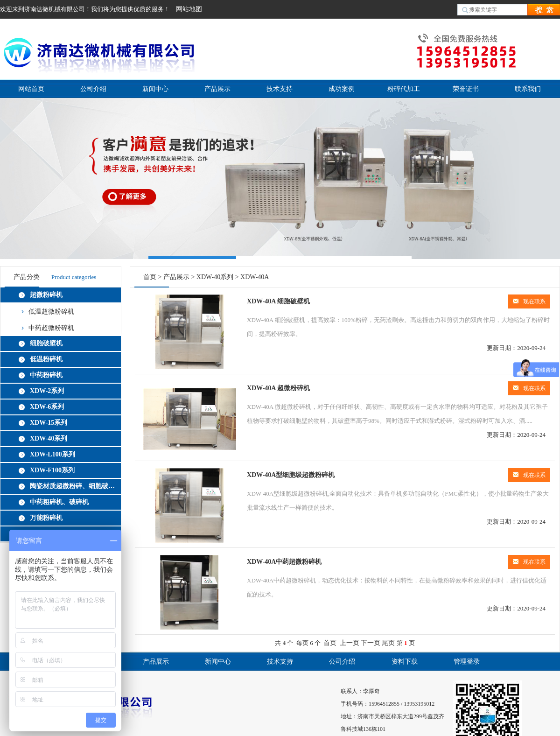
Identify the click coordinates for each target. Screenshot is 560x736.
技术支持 (280, 89)
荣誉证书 (466, 89)
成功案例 (342, 89)
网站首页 (31, 89)
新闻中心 (155, 89)
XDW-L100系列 (52, 454)
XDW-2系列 (47, 391)
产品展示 (217, 89)
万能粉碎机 (46, 518)
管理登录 (467, 662)
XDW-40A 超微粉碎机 (278, 388)
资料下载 (405, 662)
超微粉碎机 (46, 295)
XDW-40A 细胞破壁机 (278, 301)
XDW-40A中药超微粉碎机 (284, 562)
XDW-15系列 (49, 423)
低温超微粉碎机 (51, 312)
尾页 (388, 643)
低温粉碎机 (46, 359)
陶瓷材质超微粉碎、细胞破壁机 (73, 486)
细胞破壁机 (46, 343)
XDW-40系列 (49, 438)
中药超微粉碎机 (51, 328)
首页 (150, 277)
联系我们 (528, 89)
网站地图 (189, 9)
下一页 (371, 643)
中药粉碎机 (46, 375)
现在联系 (529, 301)
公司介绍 (93, 89)
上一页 (350, 643)
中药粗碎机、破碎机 (59, 502)
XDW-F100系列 (52, 470)
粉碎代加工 (404, 89)
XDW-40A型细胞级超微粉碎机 (291, 475)
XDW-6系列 (47, 407)
